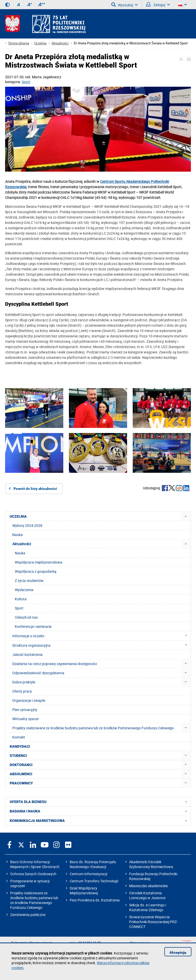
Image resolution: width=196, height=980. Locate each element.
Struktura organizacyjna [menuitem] (101, 645)
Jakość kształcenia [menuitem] (27, 654)
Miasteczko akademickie (148, 886)
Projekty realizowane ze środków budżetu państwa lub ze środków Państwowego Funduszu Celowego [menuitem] (93, 728)
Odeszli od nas (26, 617)
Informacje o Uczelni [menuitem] (101, 636)
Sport (26, 82)
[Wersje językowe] (182, 5)
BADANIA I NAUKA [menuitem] (100, 811)
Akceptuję (178, 952)
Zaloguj (158, 5)
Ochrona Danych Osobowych (33, 874)
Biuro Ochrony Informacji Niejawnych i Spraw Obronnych (35, 864)
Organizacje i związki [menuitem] (29, 700)
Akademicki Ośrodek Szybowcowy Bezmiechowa (151, 864)
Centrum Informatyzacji (88, 874)
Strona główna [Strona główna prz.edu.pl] (19, 43)
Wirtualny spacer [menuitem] (26, 719)
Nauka (20, 553)
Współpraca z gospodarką (36, 571)
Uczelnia (40, 43)
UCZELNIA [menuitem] (18, 516)
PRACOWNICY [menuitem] (21, 783)
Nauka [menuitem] (17, 535)
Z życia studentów (29, 581)
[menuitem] (186, 516)
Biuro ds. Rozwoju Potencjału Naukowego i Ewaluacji (93, 864)
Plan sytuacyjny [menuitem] (25, 710)
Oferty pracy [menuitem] (22, 691)
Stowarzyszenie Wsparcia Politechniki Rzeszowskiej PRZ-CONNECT (153, 922)
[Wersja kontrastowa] (7, 5)
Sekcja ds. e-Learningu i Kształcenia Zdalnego (148, 907)
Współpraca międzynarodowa (39, 562)
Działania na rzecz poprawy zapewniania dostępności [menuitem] (55, 664)
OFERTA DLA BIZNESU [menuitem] (100, 802)
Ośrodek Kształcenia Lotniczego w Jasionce (147, 895)
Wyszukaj (124, 5)
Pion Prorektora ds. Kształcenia (95, 900)
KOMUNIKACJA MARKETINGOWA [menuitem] (100, 821)
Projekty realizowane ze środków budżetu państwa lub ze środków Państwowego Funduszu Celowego (34, 900)
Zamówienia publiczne (28, 915)
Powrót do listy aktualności (35, 489)
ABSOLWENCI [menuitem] (21, 774)
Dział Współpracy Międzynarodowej (84, 890)
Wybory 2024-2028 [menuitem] (27, 525)
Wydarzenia (24, 590)
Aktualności (60, 43)
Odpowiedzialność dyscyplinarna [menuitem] (38, 673)
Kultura (21, 599)
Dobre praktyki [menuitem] (24, 682)
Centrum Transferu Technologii (94, 881)
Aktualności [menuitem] (22, 544)
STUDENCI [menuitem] (18, 756)
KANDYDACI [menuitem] (20, 746)
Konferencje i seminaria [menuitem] (33, 626)
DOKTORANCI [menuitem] (21, 765)
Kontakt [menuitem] (19, 737)
